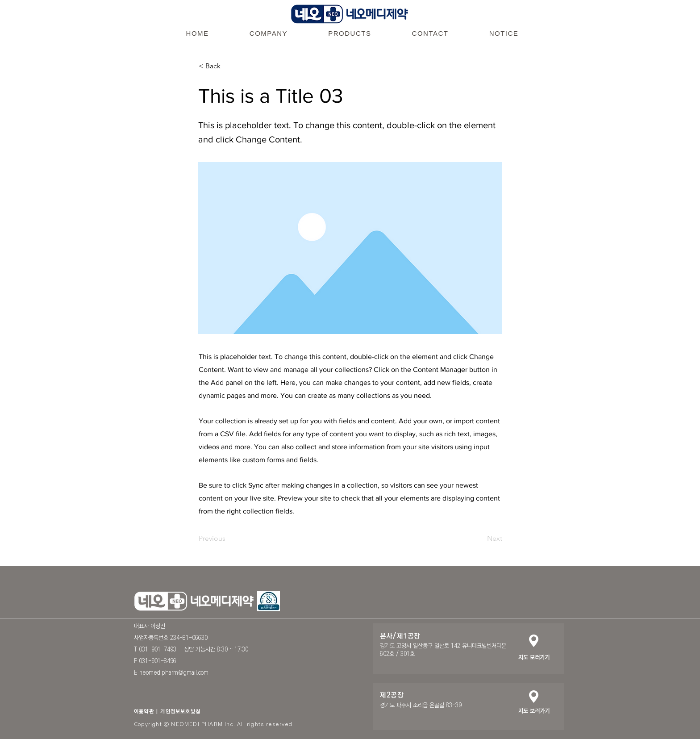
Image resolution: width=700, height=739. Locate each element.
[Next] (480, 539)
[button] (268, 33)
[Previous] (228, 539)
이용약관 (144, 712)
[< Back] (228, 66)
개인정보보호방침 (180, 712)
